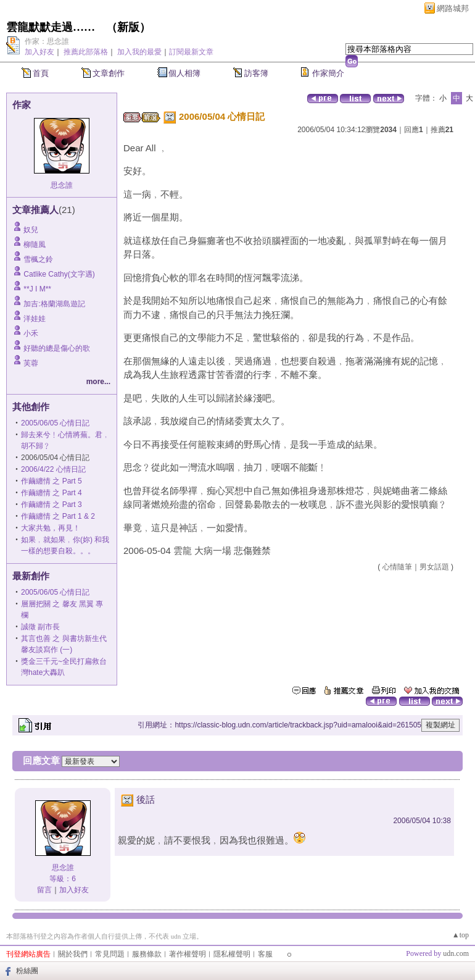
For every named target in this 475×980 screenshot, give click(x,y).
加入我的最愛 (139, 52)
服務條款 (147, 954)
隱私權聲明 (232, 954)
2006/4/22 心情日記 (53, 469)
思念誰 (62, 185)
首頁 (41, 73)
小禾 (31, 333)
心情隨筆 (397, 567)
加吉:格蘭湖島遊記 (54, 304)
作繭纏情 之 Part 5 (52, 481)
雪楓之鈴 (38, 259)
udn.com (456, 953)
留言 (44, 890)
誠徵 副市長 (40, 627)
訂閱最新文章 (191, 52)
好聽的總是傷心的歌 (57, 348)
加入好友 (39, 52)
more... (98, 382)
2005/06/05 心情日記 (55, 423)
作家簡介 (328, 73)
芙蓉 (31, 363)
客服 (265, 954)
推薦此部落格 (86, 52)
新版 (128, 27)
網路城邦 (453, 8)
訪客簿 (256, 73)
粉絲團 (27, 971)
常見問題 (110, 954)
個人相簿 (184, 73)
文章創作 (109, 73)
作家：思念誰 (47, 41)
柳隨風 (35, 245)
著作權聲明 (188, 954)
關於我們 (73, 954)
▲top (461, 935)
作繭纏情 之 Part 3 (52, 505)
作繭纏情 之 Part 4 (52, 493)
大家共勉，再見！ (51, 528)
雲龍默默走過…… (51, 27)
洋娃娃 (35, 319)
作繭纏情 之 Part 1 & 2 (58, 516)
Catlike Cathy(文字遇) (59, 274)
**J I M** (37, 289)
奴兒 (31, 230)
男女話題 (434, 567)
